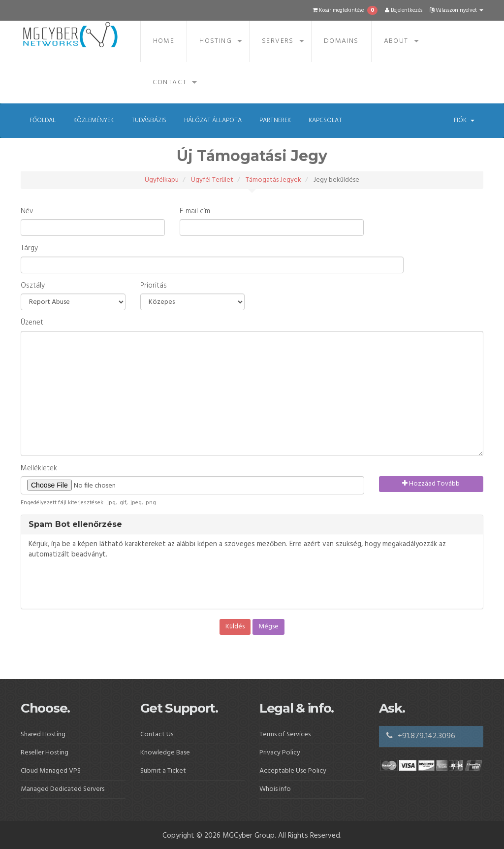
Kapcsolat (325, 120)
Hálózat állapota (213, 120)
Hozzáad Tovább (431, 484)
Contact (170, 82)
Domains (341, 41)
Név (27, 212)
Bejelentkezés (404, 10)
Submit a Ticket (163, 771)
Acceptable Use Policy (293, 771)
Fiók (464, 120)
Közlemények (94, 120)
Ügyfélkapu (162, 180)
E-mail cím (195, 212)
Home (164, 41)
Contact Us (157, 735)
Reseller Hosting (45, 753)
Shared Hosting (43, 735)
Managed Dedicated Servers (63, 789)
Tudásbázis (149, 120)
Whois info (275, 789)
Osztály (33, 286)
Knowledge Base (165, 753)
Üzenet (32, 323)
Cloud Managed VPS (51, 771)
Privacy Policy (280, 753)
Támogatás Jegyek (273, 180)
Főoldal (43, 120)
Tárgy (29, 248)
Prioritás (154, 286)
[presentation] (103, 585)
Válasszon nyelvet (457, 10)
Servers (278, 41)
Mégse (268, 627)
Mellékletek (39, 469)
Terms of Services (285, 735)
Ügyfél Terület (212, 180)
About (396, 41)
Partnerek (275, 120)
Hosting (216, 41)
